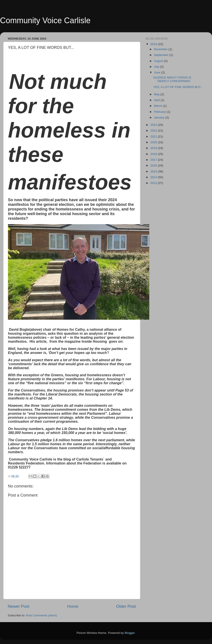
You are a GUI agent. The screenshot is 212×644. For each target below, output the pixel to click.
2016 (154, 165)
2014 (154, 177)
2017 (154, 160)
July (157, 67)
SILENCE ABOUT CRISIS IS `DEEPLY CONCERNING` (172, 79)
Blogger (130, 633)
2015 (154, 171)
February (160, 112)
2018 (154, 154)
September (162, 55)
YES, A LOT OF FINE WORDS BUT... (178, 87)
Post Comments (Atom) (42, 615)
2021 (154, 137)
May (157, 94)
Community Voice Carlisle (45, 20)
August (159, 61)
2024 (154, 44)
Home (73, 606)
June (158, 72)
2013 (154, 183)
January (160, 118)
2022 (154, 131)
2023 (154, 125)
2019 (154, 148)
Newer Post (19, 606)
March (158, 106)
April (157, 100)
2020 (154, 142)
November (161, 49)
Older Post (126, 606)
